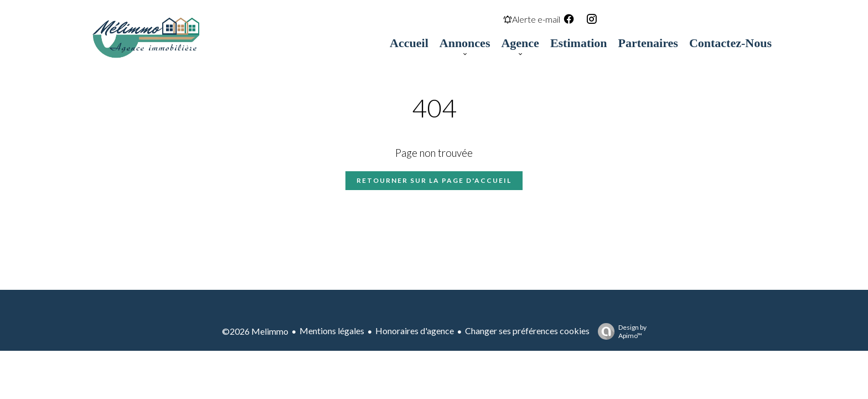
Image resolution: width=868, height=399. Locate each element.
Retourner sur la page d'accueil (434, 180)
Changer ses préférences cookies (527, 331)
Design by (619, 331)
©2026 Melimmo (255, 331)
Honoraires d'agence (415, 331)
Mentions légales (332, 331)
